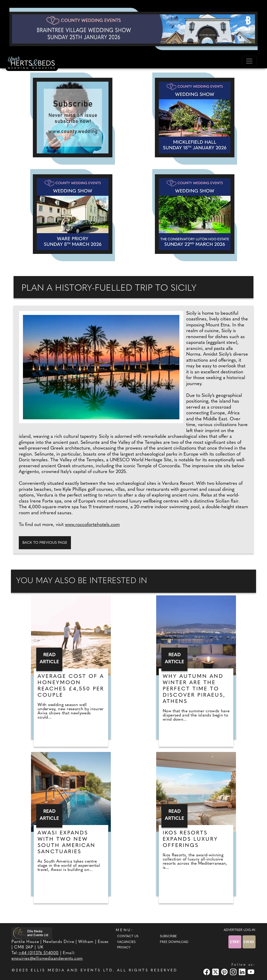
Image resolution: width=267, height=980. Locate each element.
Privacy (124, 948)
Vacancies (126, 942)
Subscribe (168, 936)
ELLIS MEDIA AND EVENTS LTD (72, 970)
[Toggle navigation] (249, 61)
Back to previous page (45, 543)
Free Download (174, 942)
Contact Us (128, 936)
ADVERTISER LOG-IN (239, 930)
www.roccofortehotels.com (92, 525)
